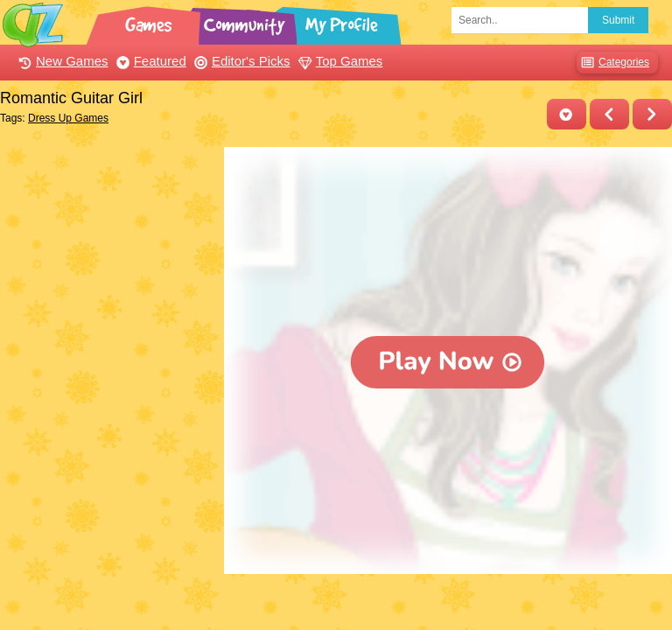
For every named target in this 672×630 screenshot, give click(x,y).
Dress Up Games (68, 118)
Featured (149, 61)
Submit (618, 20)
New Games (61, 61)
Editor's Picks (240, 61)
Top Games (339, 61)
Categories (613, 63)
